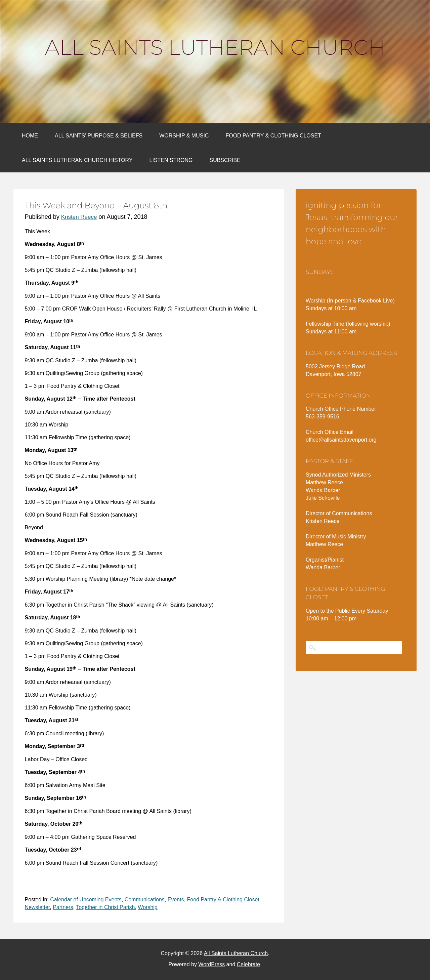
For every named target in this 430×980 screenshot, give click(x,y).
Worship (147, 907)
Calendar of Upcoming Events (86, 900)
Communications (145, 900)
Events (176, 900)
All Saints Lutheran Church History (77, 160)
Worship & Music (184, 136)
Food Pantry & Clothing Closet (273, 136)
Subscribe (225, 160)
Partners (63, 907)
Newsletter (37, 907)
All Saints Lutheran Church (215, 47)
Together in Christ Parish (105, 907)
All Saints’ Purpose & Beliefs (99, 136)
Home (30, 136)
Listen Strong (171, 160)
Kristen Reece (79, 217)
